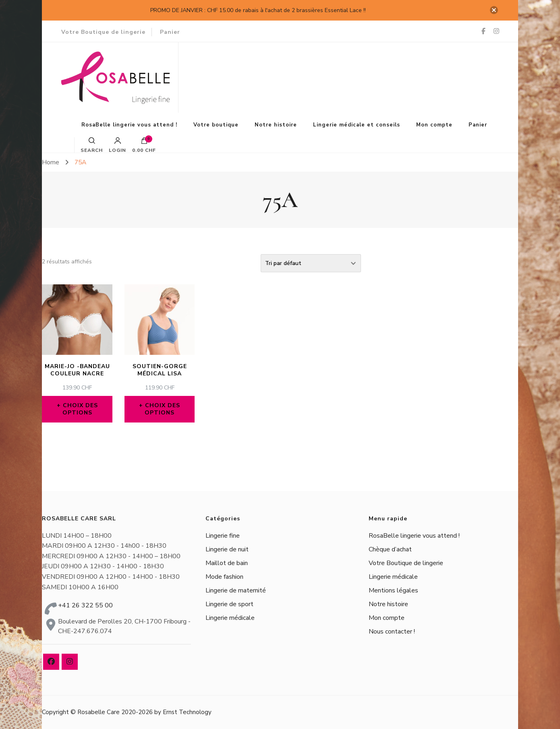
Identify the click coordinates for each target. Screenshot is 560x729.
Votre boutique (216, 125)
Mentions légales (393, 590)
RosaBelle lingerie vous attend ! (129, 125)
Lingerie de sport (229, 604)
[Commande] (311, 263)
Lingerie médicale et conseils (357, 125)
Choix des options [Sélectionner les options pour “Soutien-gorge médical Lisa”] (162, 409)
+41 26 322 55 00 (85, 605)
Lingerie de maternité (236, 590)
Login (117, 145)
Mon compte (434, 125)
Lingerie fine (223, 536)
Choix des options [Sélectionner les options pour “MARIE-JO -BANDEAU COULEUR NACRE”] (80, 409)
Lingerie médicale (230, 618)
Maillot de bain (227, 563)
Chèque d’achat (390, 549)
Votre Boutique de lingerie (103, 32)
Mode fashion (224, 577)
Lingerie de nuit (227, 549)
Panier (170, 32)
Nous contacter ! (392, 632)
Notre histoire (276, 125)
